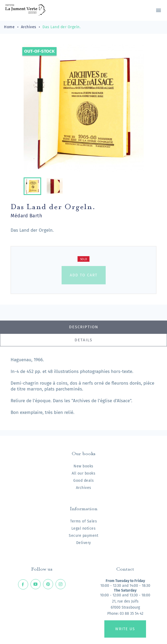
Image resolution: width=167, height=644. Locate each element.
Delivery (84, 543)
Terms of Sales (83, 521)
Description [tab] (84, 327)
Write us (125, 629)
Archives (84, 488)
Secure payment (83, 536)
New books (83, 466)
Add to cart (84, 275)
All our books (84, 473)
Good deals (83, 481)
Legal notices (84, 528)
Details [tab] (83, 340)
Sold (84, 259)
